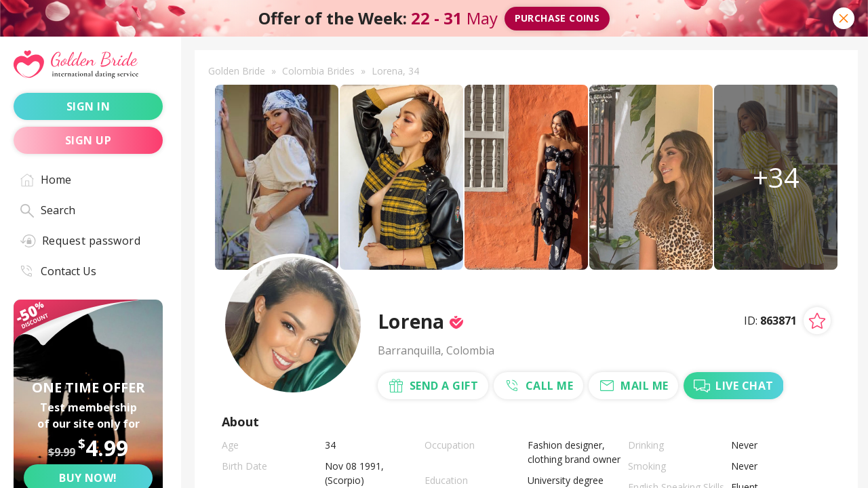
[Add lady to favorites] (817, 321)
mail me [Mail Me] (633, 386)
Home (46, 180)
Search (48, 210)
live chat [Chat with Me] (733, 386)
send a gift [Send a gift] (433, 386)
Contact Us (58, 271)
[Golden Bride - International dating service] (88, 65)
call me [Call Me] (538, 386)
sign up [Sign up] (88, 140)
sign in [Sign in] (88, 106)
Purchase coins (557, 18)
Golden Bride (237, 71)
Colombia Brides (318, 71)
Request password (80, 241)
